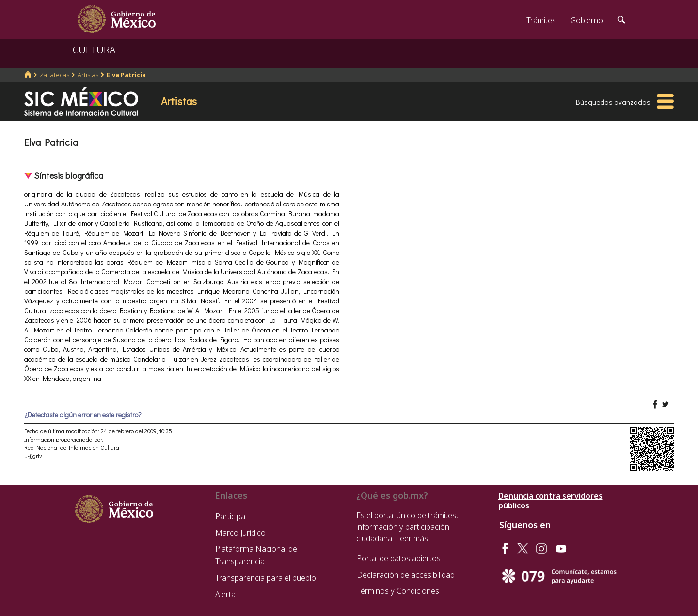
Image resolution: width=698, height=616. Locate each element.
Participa (230, 516)
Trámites (541, 20)
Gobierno (587, 20)
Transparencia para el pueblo (266, 578)
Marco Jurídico (240, 533)
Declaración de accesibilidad (406, 575)
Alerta (225, 594)
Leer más (412, 538)
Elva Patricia (126, 75)
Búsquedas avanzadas (613, 102)
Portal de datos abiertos (399, 558)
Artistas (88, 75)
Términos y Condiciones (398, 591)
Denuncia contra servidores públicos (550, 501)
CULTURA (94, 50)
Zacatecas (55, 75)
